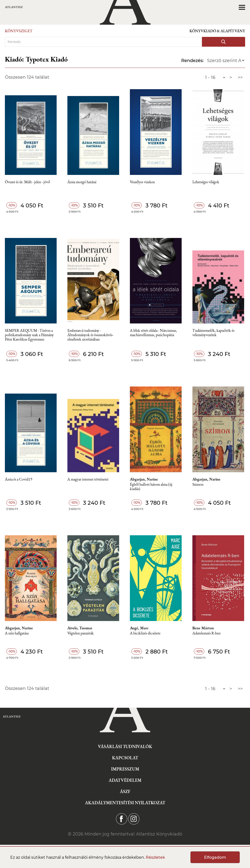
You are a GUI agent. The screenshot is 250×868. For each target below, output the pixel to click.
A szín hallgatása (17, 633)
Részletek (155, 857)
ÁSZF (125, 791)
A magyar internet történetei (88, 479)
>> (240, 77)
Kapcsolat (125, 758)
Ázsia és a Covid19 (19, 479)
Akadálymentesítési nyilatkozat (125, 803)
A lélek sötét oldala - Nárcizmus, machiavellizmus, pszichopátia (153, 333)
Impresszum (125, 769)
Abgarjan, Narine (144, 479)
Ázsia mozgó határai (82, 182)
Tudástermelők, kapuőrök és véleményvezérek (213, 333)
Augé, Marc (139, 628)
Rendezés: (192, 61)
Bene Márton (203, 628)
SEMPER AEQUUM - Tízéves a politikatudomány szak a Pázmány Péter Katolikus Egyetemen (29, 335)
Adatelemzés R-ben (206, 633)
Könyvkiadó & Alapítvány (217, 31)
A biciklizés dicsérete (145, 633)
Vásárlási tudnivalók (125, 746)
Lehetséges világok (206, 182)
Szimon (198, 485)
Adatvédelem (125, 780)
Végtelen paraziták (81, 633)
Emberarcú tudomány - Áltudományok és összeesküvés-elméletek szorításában (90, 335)
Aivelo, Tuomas (80, 628)
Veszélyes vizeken (142, 182)
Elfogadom (215, 857)
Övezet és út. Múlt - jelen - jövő (27, 182)
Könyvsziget (19, 31)
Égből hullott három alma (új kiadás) (151, 487)
